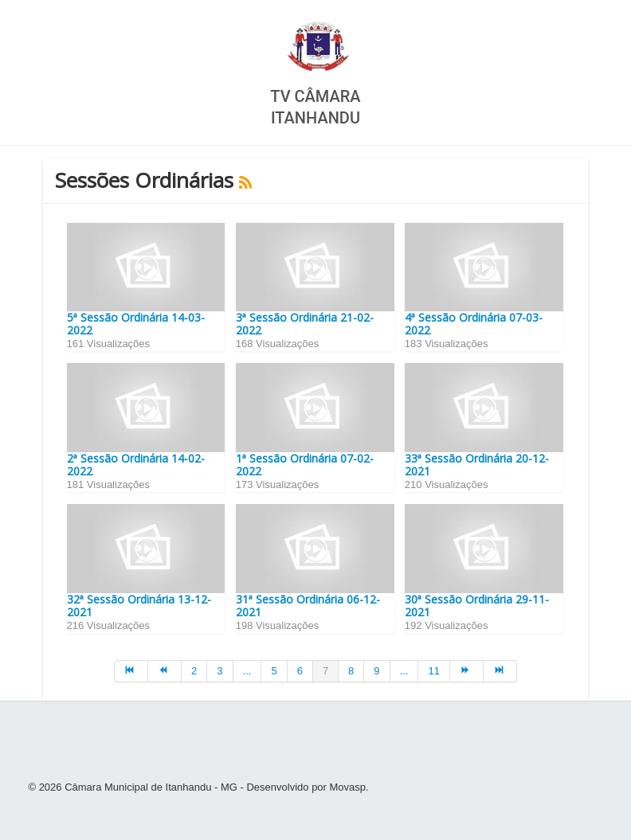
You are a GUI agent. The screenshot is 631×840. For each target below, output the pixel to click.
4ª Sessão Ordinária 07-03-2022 (474, 324)
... (247, 671)
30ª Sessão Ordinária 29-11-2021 (477, 606)
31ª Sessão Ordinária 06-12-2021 (308, 606)
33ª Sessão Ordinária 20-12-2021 (477, 465)
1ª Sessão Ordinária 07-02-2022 (305, 465)
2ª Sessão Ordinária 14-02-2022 (136, 465)
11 (433, 671)
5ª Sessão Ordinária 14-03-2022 (136, 324)
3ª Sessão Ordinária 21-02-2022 (305, 324)
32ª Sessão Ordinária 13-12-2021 (139, 606)
